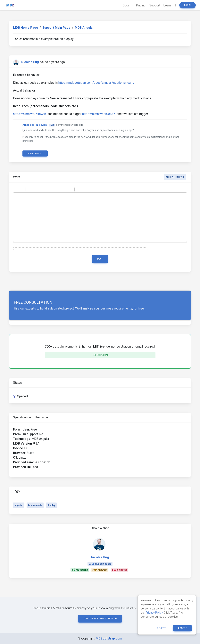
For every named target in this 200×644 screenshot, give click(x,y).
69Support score (100, 564)
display (51, 505)
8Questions (80, 570)
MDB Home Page (26, 28)
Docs (126, 5)
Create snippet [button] (175, 177)
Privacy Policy (154, 613)
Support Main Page (56, 28)
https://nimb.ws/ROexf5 (99, 114)
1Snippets (119, 570)
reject (161, 628)
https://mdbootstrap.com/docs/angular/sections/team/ (96, 83)
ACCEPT (182, 628)
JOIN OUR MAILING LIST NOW (100, 619)
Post (100, 259)
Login (187, 5)
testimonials (35, 505)
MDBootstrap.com (109, 638)
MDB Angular (84, 28)
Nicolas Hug (30, 62)
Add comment (35, 153)
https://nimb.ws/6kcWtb (30, 114)
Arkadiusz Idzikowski (35, 125)
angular (19, 505)
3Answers (100, 570)
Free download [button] (100, 355)
